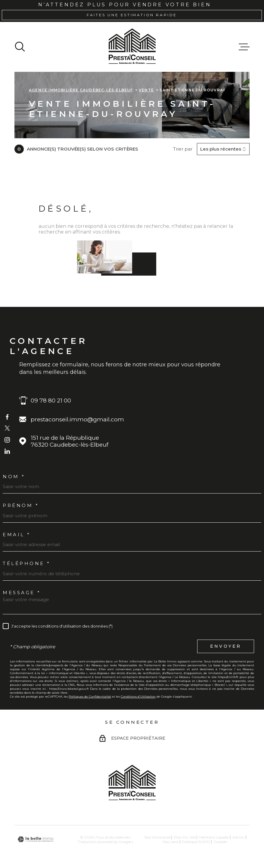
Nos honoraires (157, 837)
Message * (22, 593)
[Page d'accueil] (132, 47)
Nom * (14, 477)
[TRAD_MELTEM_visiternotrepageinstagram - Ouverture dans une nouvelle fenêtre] (7, 440)
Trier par (183, 149)
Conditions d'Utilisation (138, 697)
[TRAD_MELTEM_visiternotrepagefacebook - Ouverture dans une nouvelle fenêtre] (7, 417)
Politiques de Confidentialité (90, 697)
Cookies (220, 842)
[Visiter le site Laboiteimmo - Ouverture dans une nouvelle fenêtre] (36, 839)
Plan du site (185, 837)
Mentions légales (214, 837)
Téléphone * (27, 563)
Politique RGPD (196, 842)
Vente (146, 90)
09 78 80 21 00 (51, 400)
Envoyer (226, 646)
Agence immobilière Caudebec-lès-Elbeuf (81, 90)
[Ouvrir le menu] (244, 47)
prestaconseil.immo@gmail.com (77, 419)
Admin (238, 837)
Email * (17, 535)
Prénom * (21, 505)
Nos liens (171, 842)
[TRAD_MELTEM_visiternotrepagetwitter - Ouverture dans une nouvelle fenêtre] (7, 428)
